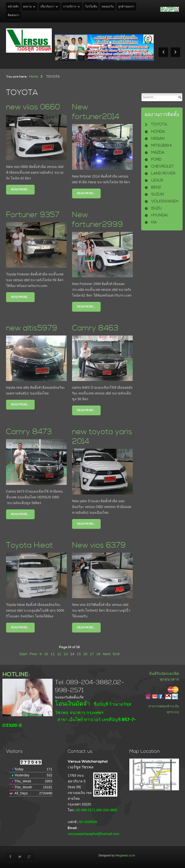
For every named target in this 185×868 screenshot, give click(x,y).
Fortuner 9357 (33, 215)
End (116, 654)
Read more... (20, 190)
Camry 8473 (29, 432)
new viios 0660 (33, 107)
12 (59, 654)
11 (53, 654)
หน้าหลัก (13, 7)
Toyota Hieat (30, 545)
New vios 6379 (99, 545)
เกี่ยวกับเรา (47, 7)
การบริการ (70, 7)
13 (66, 654)
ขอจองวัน (108, 7)
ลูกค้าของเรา (126, 7)
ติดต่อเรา (13, 15)
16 (85, 654)
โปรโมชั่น (91, 7)
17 (92, 654)
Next (107, 654)
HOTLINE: (16, 675)
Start (23, 654)
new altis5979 (32, 328)
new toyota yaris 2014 (102, 437)
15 (79, 654)
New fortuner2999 (98, 220)
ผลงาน (27, 7)
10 (46, 654)
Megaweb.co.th (125, 855)
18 (98, 654)
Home (34, 76)
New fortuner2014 (96, 112)
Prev (33, 654)
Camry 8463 (95, 328)
